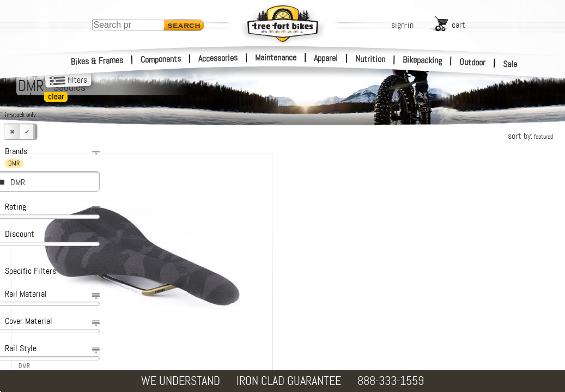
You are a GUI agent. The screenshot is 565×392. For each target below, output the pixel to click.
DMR (18, 182)
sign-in (402, 25)
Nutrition (370, 59)
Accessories (218, 58)
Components (161, 59)
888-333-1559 (391, 381)
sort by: (530, 136)
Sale (510, 64)
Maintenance (276, 57)
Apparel (326, 58)
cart (458, 25)
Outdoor (473, 62)
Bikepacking (423, 60)
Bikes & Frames (97, 61)
